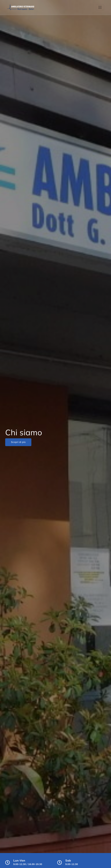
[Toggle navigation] (100, 7)
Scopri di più (18, 442)
